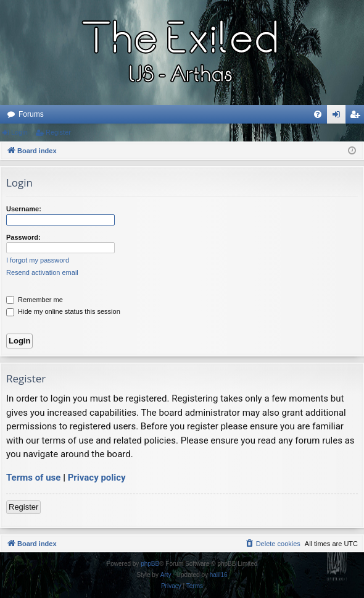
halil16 (219, 575)
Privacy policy (97, 478)
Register (58, 132)
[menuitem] (318, 114)
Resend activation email (42, 272)
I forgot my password (38, 260)
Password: (23, 237)
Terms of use (33, 478)
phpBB (150, 564)
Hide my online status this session (63, 311)
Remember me (35, 300)
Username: (24, 209)
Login (19, 132)
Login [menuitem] (339, 117)
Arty (166, 575)
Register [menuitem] (358, 117)
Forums (31, 114)
